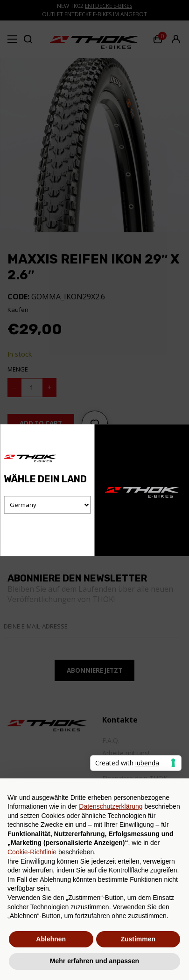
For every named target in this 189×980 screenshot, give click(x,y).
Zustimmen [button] (138, 939)
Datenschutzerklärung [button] (111, 806)
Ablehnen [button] (51, 939)
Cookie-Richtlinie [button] (32, 852)
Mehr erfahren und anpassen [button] (94, 961)
